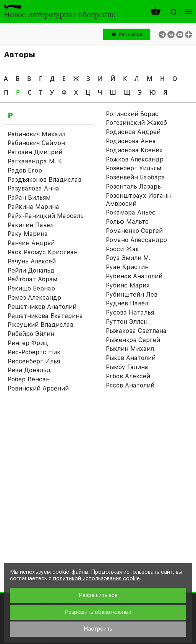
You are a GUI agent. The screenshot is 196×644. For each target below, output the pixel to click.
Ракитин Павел (31, 225)
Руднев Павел (127, 303)
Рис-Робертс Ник (34, 352)
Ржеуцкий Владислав (40, 325)
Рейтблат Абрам (32, 279)
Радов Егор (25, 170)
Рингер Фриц (28, 343)
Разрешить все (98, 595)
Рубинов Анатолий (134, 276)
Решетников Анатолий (42, 307)
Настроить (98, 629)
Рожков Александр (135, 159)
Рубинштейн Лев (132, 295)
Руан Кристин (127, 267)
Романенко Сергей (134, 231)
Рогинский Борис (132, 114)
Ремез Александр (34, 298)
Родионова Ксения (134, 150)
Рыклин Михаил (130, 349)
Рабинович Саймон (36, 143)
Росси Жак (122, 249)
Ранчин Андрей (31, 243)
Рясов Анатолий (130, 385)
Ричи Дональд (29, 370)
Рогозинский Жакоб (136, 123)
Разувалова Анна (33, 188)
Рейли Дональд (31, 270)
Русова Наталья (130, 312)
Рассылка (130, 34)
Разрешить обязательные (98, 612)
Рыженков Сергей (133, 340)
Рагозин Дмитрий (35, 152)
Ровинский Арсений (38, 388)
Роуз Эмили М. (128, 258)
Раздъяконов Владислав (45, 180)
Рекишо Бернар (31, 288)
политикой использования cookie (96, 578)
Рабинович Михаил (36, 134)
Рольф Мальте (127, 222)
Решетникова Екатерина (45, 316)
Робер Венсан (29, 379)
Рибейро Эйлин (31, 334)
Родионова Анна (131, 141)
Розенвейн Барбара (135, 177)
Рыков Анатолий (131, 358)
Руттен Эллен (127, 322)
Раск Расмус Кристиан (43, 252)
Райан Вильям (29, 198)
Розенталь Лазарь (133, 186)
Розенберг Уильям (134, 168)
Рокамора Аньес (131, 212)
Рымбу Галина (127, 367)
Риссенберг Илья (34, 361)
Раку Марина (28, 234)
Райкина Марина (33, 207)
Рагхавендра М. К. (36, 161)
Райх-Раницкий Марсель (46, 216)
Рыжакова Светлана (136, 331)
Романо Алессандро (136, 240)
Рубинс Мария (128, 285)
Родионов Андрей (133, 132)
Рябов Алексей (128, 376)
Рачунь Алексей (32, 261)
